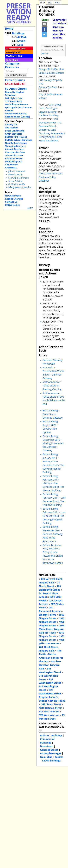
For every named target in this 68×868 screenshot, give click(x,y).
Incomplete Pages (51, 753)
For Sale (13, 60)
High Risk (16, 52)
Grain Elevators (14, 134)
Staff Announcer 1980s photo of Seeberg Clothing (52, 386)
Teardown (11, 95)
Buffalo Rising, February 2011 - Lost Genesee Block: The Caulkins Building (54, 499)
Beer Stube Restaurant (51, 139)
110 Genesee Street (48, 121)
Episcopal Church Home (18, 107)
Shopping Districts (15, 146)
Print (57, 3)
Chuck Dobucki (15, 84)
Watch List (16, 56)
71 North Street (49, 584)
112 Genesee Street (50, 124)
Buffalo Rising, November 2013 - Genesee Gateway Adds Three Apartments (52, 534)
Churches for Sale (15, 152)
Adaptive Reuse (14, 158)
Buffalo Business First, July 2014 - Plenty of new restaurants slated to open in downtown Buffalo (53, 554)
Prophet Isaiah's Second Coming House (52, 699)
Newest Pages (13, 196)
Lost (20, 45)
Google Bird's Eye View (51, 69)
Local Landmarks (15, 131)
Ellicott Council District (51, 73)
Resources (12, 67)
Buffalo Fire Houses (16, 137)
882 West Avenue (49, 711)
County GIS (11, 124)
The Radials (12, 128)
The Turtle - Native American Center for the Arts (51, 656)
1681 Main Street (51, 704)
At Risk (22, 37)
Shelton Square (14, 161)
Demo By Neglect (15, 92)
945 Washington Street (50, 670)
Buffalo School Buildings (19, 140)
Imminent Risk (17, 49)
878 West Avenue (49, 715)
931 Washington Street (50, 681)
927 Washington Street (50, 692)
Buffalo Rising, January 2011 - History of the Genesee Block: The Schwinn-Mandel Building (53, 463)
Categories (12, 63)
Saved (21, 41)
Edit (50, 3)
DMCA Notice (13, 205)
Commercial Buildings (47, 741)
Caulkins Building (48, 115)
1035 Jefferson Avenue (52, 642)
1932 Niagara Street (52, 638)
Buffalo (44, 735)
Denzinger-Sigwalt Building (48, 110)
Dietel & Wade (15, 175)
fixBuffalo (45, 53)
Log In (30, 208)
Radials (59, 757)
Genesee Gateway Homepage (52, 362)
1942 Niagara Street (52, 620)
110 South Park (14, 101)
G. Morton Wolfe (17, 184)
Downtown (47, 746)
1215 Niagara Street (51, 708)
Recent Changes (14, 199)
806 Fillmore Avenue (17, 104)
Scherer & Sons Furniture (47, 131)
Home (9, 29)
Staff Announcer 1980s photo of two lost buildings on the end (54, 398)
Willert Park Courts (16, 114)
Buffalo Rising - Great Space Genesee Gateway (52, 414)
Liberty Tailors (47, 615)
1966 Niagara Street (52, 616)
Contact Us (11, 202)
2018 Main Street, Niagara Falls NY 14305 (52, 629)
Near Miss (46, 757)
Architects (11, 168)
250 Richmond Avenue (50, 609)
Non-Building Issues (16, 143)
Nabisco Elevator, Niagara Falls (50, 665)
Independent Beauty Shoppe (52, 135)
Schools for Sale (14, 155)
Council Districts (14, 149)
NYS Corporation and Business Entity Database (51, 177)
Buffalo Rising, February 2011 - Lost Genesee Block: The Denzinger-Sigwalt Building (54, 516)
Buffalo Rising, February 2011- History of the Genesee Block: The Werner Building (53, 483)
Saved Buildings (51, 761)
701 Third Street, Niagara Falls (49, 649)
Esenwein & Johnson (18, 178)
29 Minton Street (52, 717)
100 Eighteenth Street (50, 588)
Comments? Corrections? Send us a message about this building (60, 29)
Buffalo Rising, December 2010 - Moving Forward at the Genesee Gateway (53, 443)
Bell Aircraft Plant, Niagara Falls (51, 581)
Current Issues (15, 80)
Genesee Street (49, 750)
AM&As (9, 110)
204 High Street (14, 98)
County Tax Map (48, 87)
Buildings (18, 33)
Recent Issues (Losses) (18, 117)
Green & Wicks (16, 181)
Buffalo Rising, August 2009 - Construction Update (50, 427)
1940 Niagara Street (51, 634)
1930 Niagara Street (52, 624)
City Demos (11, 165)
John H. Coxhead (17, 171)
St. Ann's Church (16, 89)
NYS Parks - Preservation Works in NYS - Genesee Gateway (53, 373)
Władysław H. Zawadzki (20, 187)
